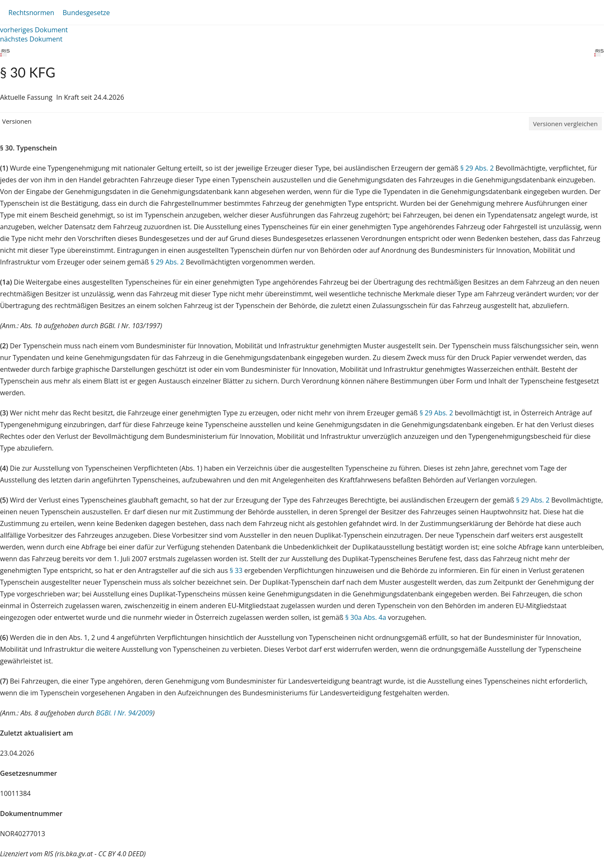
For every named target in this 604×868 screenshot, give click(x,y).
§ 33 (236, 570)
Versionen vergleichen (565, 124)
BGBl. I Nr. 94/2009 (124, 713)
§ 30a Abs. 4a (366, 617)
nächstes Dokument (31, 39)
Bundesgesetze (86, 13)
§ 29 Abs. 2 (477, 168)
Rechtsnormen (31, 13)
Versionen (17, 121)
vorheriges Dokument (34, 30)
